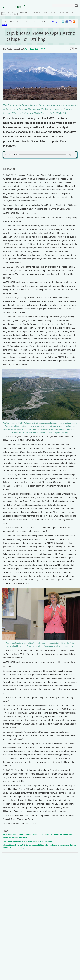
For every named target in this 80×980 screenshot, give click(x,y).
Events (61, 12)
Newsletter (13, 14)
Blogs (46, 12)
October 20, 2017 (35, 49)
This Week (12, 12)
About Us (69, 12)
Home (3, 12)
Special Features (36, 12)
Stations (53, 12)
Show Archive (23, 12)
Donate (4, 14)
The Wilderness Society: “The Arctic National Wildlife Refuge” (28, 841)
